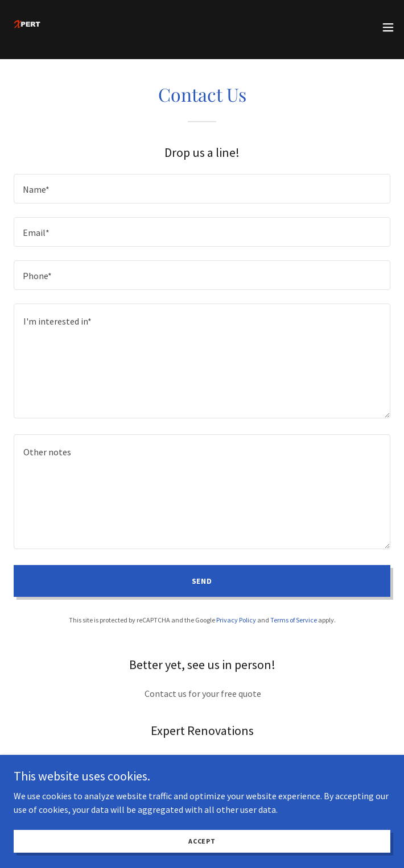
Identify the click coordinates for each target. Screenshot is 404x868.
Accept (202, 841)
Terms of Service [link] (294, 620)
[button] (388, 27)
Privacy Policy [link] (236, 620)
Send (202, 581)
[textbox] (202, 189)
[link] (27, 27)
